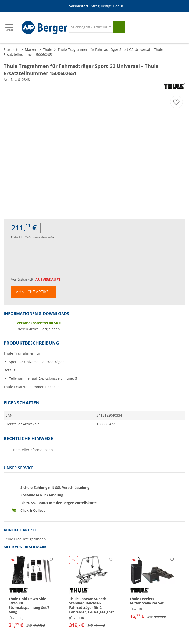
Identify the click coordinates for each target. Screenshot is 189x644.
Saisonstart (79, 6)
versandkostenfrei (44, 237)
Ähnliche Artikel (33, 292)
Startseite (12, 49)
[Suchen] (119, 27)
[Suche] (91, 27)
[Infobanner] (95, 6)
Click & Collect (33, 510)
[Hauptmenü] (10, 28)
